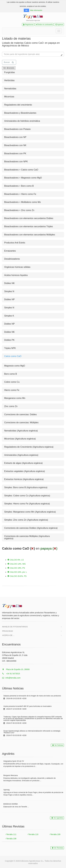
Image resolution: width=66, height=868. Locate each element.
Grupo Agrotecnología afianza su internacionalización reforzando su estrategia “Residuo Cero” (32, 732)
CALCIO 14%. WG (17, 564)
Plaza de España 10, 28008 (16, 669)
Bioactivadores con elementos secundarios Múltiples (30, 235)
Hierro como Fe (12, 390)
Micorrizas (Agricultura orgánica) (20, 439)
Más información (36, 10)
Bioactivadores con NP (15, 137)
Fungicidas (9, 72)
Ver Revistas (57, 848)
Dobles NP (9, 299)
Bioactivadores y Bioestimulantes (20, 113)
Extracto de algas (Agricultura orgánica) (23, 463)
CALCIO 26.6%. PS (17, 576)
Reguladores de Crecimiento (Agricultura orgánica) (29, 447)
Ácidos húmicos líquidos (16, 275)
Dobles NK (9, 283)
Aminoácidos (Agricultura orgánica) (21, 455)
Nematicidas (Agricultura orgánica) (21, 431)
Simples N (9, 291)
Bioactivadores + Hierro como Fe (20, 194)
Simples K (9, 316)
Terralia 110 (33, 834)
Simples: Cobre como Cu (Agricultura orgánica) (27, 496)
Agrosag (6, 790)
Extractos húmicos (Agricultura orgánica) (24, 479)
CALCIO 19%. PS (16, 568)
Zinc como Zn (11, 406)
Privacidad (8, 631)
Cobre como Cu (12, 382)
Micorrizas (9, 97)
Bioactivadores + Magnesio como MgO (23, 178)
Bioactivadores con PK (15, 153)
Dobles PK (9, 340)
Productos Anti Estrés (15, 243)
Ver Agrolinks (57, 818)
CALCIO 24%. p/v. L (17, 572)
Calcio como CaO (13, 356)
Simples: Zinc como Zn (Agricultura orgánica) (26, 520)
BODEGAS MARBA (11, 804)
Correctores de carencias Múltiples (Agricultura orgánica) (27, 537)
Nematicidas (10, 89)
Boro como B (11, 374)
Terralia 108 (11, 839)
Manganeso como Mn (15, 398)
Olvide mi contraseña (44, 25)
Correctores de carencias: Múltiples (21, 422)
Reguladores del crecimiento (18, 105)
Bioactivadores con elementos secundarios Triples (29, 226)
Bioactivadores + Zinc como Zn (19, 210)
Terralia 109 (55, 834)
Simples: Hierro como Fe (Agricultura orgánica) (27, 504)
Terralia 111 (11, 834)
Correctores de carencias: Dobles (20, 414)
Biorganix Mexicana (11, 775)
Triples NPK (10, 348)
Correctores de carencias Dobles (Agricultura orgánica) (31, 528)
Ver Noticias (57, 745)
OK (26, 10)
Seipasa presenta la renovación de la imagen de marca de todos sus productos (32, 696)
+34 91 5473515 (11, 674)
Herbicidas (9, 80)
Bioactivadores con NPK (16, 162)
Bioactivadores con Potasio (17, 129)
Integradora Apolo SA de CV (14, 761)
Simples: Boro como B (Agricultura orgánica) (26, 487)
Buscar (9, 62)
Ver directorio (9, 68)
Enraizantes (10, 251)
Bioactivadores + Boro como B (19, 186)
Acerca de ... (8, 635)
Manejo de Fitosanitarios (15, 627)
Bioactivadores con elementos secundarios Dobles (29, 218)
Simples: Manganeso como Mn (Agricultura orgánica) (30, 512)
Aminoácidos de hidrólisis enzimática (22, 121)
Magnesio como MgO (15, 366)
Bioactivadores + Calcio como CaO (21, 170)
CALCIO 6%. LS (16, 560)
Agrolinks (8, 754)
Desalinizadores (12, 259)
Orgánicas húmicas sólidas (17, 267)
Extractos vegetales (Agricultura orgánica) (25, 471)
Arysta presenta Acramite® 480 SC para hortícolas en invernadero (27, 706)
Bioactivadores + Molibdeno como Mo (22, 202)
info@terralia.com (11, 678)
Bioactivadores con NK (15, 145)
